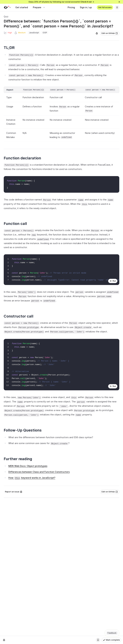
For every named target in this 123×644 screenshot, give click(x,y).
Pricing (71, 7)
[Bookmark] (98, 640)
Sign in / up (86, 7)
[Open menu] (117, 7)
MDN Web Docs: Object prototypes (28, 466)
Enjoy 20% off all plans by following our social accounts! (61, 2)
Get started (22, 7)
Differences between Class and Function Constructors (39, 472)
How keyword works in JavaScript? (32, 478)
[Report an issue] (97, 33)
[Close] (119, 2)
